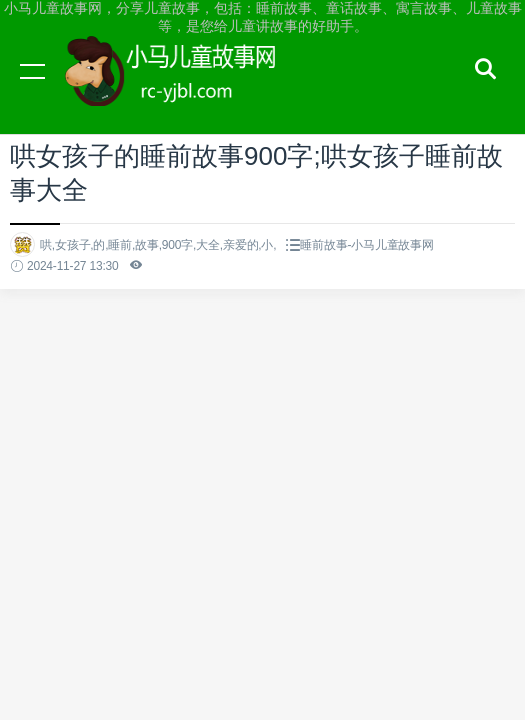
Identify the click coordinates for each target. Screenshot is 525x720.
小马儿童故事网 (190, 90)
